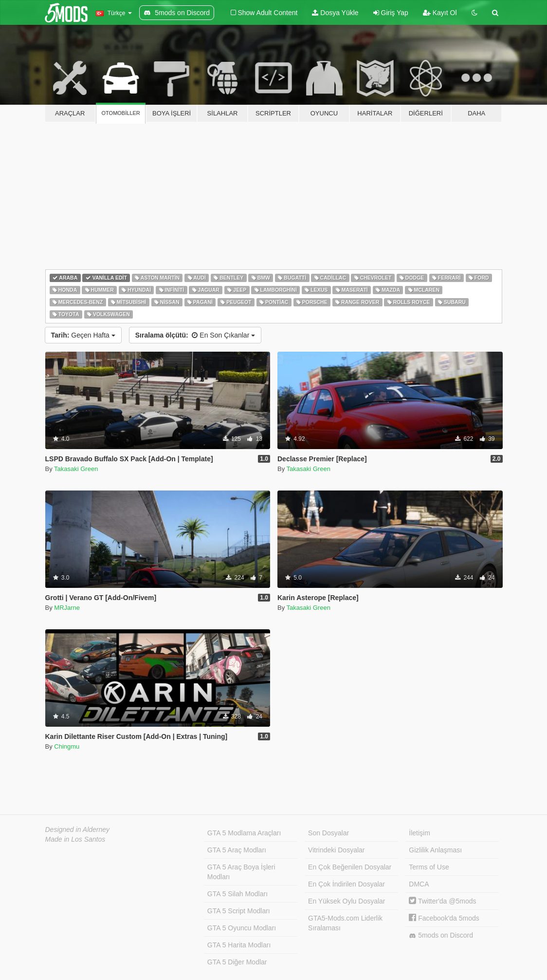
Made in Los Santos (75, 839)
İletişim (419, 833)
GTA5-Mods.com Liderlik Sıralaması (345, 923)
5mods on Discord (441, 935)
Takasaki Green (76, 469)
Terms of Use (429, 867)
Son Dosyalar (328, 833)
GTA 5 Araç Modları (237, 850)
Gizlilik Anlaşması (435, 850)
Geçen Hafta (83, 335)
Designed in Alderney (78, 829)
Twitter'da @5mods (442, 901)
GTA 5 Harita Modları (239, 945)
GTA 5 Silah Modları (237, 894)
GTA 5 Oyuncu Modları (242, 928)
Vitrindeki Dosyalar (336, 850)
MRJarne (67, 608)
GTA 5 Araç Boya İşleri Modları (241, 872)
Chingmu (67, 746)
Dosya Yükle (335, 13)
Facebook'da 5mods (444, 918)
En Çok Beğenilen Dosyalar (350, 867)
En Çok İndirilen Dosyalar (346, 884)
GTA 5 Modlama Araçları (244, 833)
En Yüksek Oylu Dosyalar (346, 901)
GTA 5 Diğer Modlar (237, 962)
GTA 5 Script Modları (239, 911)
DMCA (419, 884)
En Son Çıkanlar (195, 335)
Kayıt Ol (440, 13)
